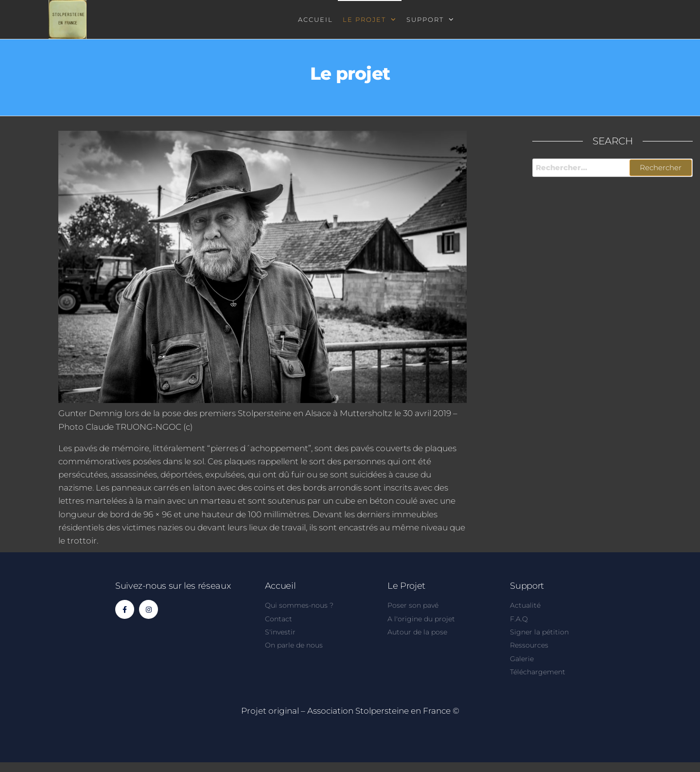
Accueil (315, 19)
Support (425, 19)
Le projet (364, 19)
